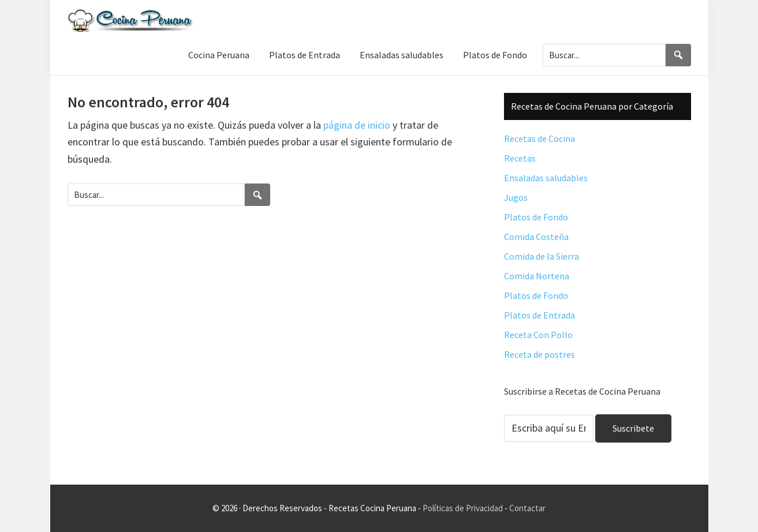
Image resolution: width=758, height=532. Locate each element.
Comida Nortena (537, 276)
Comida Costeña (536, 237)
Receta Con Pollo (538, 335)
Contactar (527, 508)
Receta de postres (539, 354)
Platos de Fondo (536, 217)
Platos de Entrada (539, 315)
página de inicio (357, 125)
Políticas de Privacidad (463, 508)
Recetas (520, 158)
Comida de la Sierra (542, 256)
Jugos (516, 197)
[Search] (678, 55)
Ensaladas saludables (546, 178)
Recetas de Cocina (539, 138)
